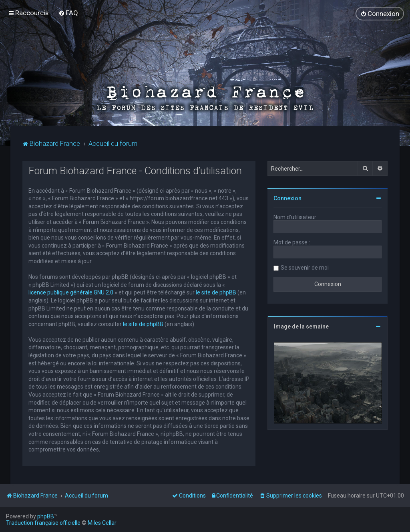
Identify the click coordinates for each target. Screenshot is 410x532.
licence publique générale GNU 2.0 (71, 292)
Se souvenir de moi (305, 268)
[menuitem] (68, 13)
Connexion (287, 198)
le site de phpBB (216, 292)
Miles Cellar (102, 523)
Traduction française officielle (43, 523)
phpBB (46, 516)
